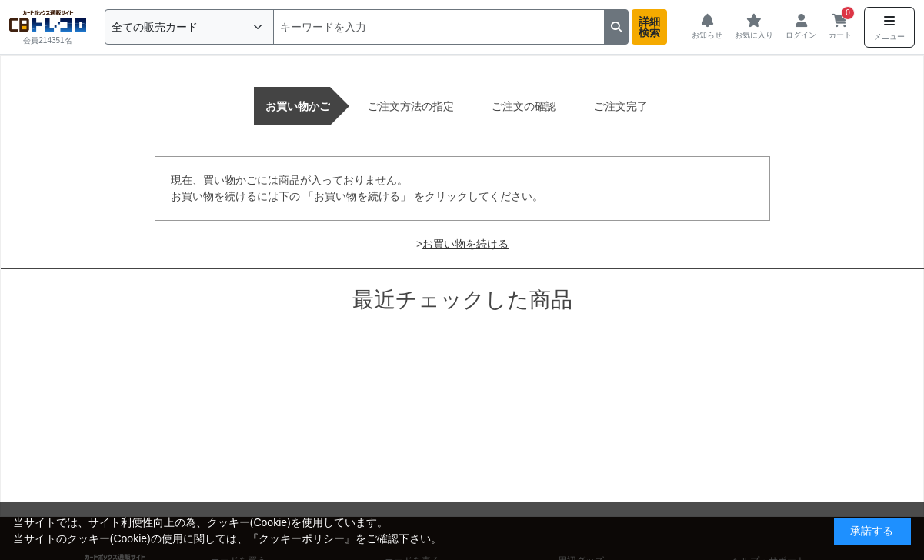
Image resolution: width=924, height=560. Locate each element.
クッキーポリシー (302, 538)
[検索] (439, 27)
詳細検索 (649, 27)
